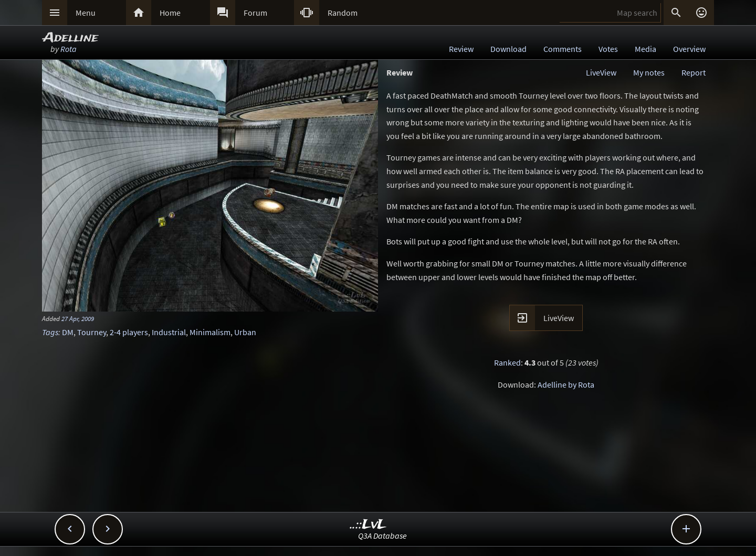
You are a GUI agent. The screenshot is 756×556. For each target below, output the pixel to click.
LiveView (601, 72)
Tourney (92, 332)
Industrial (169, 332)
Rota (69, 49)
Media (645, 49)
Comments (563, 49)
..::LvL (368, 525)
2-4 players (129, 332)
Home (170, 13)
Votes (608, 49)
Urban (245, 332)
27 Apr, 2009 (78, 318)
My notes (649, 72)
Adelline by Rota (566, 384)
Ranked (507, 362)
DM (68, 332)
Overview (689, 49)
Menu (86, 13)
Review (461, 49)
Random (343, 13)
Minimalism (210, 332)
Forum (255, 13)
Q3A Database (382, 536)
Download (508, 49)
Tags (50, 332)
